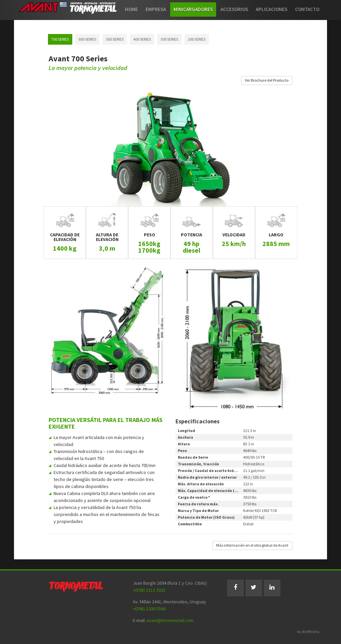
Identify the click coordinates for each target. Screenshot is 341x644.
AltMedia (311, 631)
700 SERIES (60, 39)
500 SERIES (115, 39)
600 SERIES (87, 39)
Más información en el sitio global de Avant (252, 545)
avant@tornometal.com (170, 620)
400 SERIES (142, 39)
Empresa (156, 9)
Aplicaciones (272, 9)
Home (131, 9)
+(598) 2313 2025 (149, 590)
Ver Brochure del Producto (267, 80)
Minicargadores (193, 9)
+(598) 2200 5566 (149, 609)
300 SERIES (169, 39)
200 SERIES (197, 39)
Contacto (307, 9)
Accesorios (234, 9)
